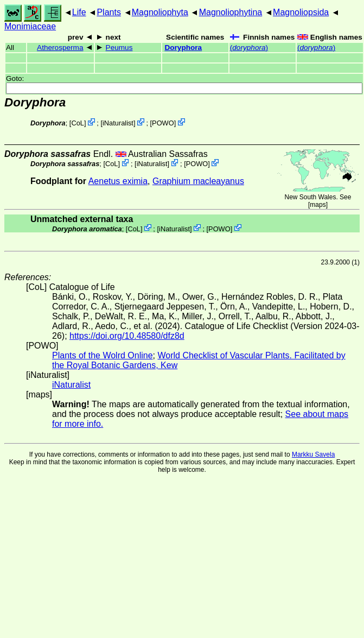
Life (79, 12)
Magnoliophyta (160, 12)
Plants (108, 12)
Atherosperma (60, 48)
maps (318, 205)
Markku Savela (313, 454)
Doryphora (183, 48)
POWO (163, 123)
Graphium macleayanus (198, 181)
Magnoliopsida (301, 12)
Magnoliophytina (231, 12)
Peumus (119, 48)
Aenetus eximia (118, 181)
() (249, 48)
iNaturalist (118, 123)
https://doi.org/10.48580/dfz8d (127, 336)
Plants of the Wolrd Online (103, 355)
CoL (77, 123)
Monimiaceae (30, 26)
